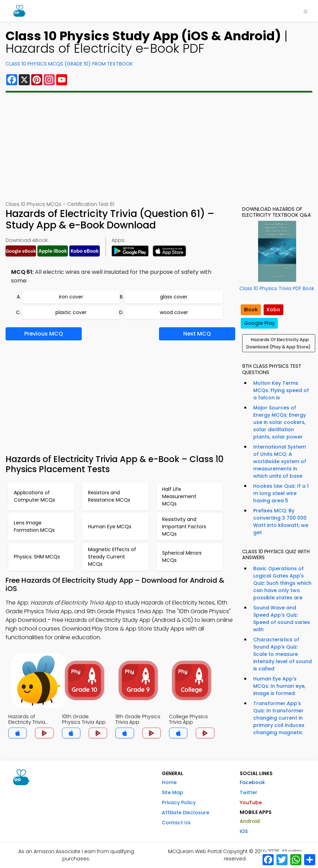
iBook (251, 310)
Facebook (252, 782)
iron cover (71, 297)
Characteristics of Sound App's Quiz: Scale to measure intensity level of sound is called (282, 654)
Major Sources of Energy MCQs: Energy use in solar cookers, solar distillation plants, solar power (280, 422)
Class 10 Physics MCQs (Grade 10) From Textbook (69, 64)
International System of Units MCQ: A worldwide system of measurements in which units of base (280, 461)
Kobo (273, 310)
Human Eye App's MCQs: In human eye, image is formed (279, 686)
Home (169, 782)
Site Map (173, 792)
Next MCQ (197, 334)
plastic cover (71, 312)
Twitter (249, 792)
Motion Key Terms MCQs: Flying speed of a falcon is (281, 390)
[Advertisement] (159, 147)
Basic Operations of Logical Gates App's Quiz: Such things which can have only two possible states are (282, 583)
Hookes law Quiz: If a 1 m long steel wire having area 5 (281, 493)
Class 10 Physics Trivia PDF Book (277, 288)
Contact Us (176, 823)
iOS (244, 831)
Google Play (259, 323)
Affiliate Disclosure (185, 813)
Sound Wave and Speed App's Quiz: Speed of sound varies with (282, 619)
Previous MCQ (44, 334)
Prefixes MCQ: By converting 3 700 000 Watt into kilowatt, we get (281, 522)
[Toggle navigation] (306, 11)
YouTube (251, 802)
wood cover (174, 312)
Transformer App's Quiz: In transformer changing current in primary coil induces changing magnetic (279, 718)
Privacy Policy (179, 802)
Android (250, 821)
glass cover (174, 297)
